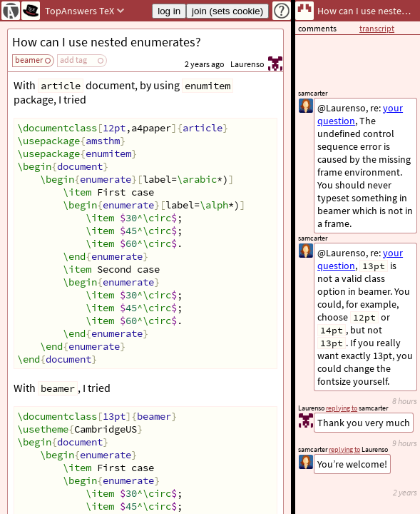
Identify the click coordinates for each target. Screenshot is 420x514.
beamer (29, 60)
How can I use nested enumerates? (107, 42)
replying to (344, 449)
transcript (377, 28)
